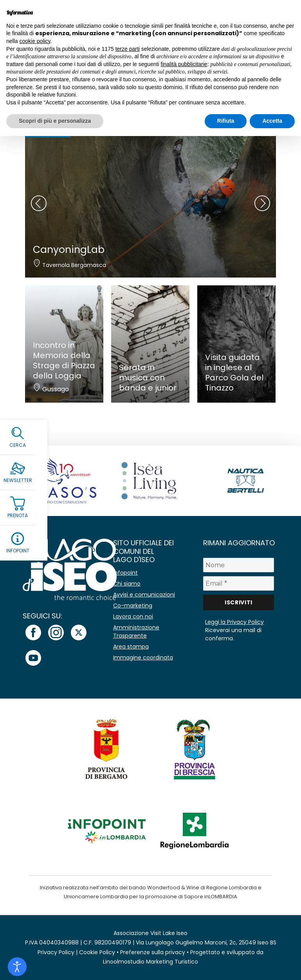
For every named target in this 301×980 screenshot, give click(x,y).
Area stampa (131, 647)
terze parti (128, 49)
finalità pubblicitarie (184, 64)
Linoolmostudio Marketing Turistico (150, 962)
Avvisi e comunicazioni (144, 595)
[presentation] (39, 203)
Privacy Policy (56, 952)
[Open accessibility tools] (17, 967)
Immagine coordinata (143, 658)
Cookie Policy (97, 952)
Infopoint (125, 573)
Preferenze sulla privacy (153, 952)
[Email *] (238, 583)
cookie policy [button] (35, 41)
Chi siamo (127, 584)
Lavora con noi (133, 616)
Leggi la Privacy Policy (234, 622)
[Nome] (238, 565)
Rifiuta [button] (226, 121)
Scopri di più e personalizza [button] (55, 121)
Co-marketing (133, 606)
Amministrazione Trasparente (136, 632)
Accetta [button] (272, 121)
